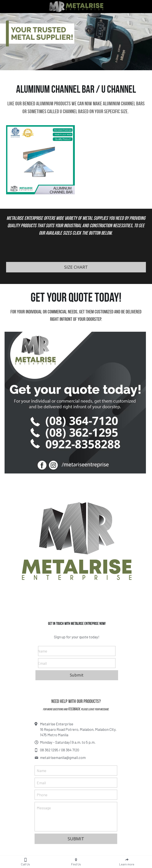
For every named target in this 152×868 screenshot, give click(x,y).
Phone (42, 795)
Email (42, 663)
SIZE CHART (76, 267)
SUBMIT (76, 839)
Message (44, 808)
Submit (77, 675)
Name (42, 651)
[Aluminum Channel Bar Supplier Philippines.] (41, 160)
